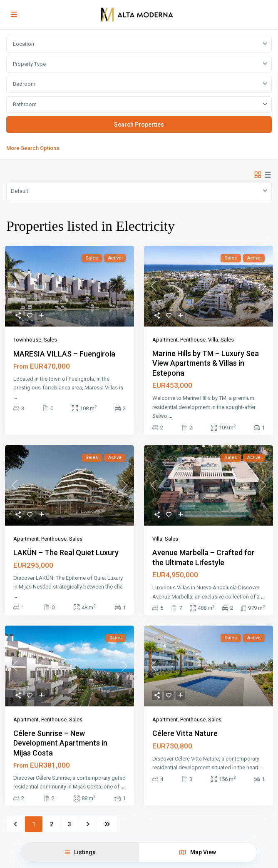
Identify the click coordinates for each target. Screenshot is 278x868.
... (15, 397)
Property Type (29, 64)
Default (20, 191)
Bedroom (24, 84)
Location (24, 44)
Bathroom (25, 104)
